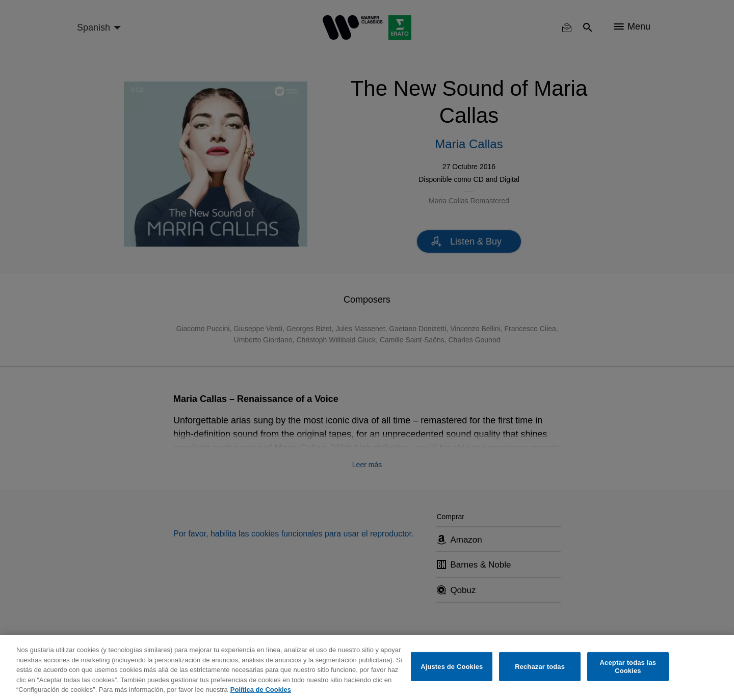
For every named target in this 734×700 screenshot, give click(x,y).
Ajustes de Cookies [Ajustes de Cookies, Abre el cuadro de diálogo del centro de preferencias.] (452, 667)
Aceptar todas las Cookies (628, 667)
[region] (367, 667)
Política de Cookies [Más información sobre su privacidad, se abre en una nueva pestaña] (261, 690)
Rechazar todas (540, 667)
